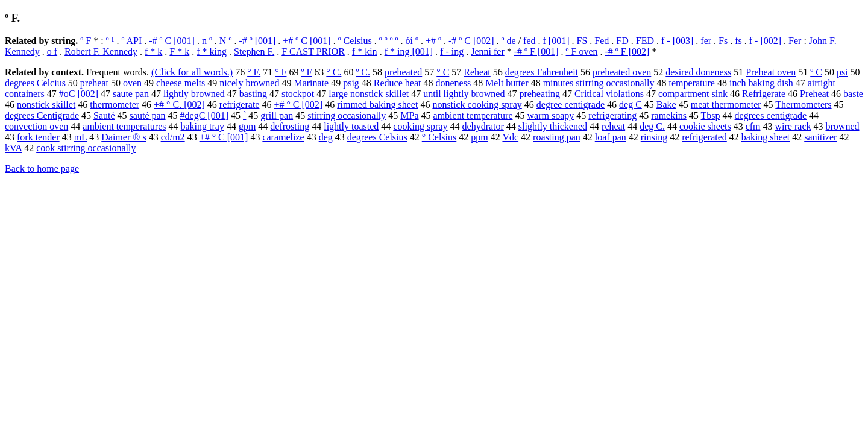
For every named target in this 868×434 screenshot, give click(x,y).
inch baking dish (761, 83)
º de (509, 41)
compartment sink (693, 94)
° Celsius (439, 137)
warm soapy (550, 115)
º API (131, 41)
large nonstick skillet (369, 94)
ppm (479, 137)
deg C (631, 105)
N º (226, 41)
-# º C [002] (471, 41)
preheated (403, 72)
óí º (412, 41)
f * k (153, 52)
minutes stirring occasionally (599, 83)
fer (706, 41)
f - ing (452, 52)
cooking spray (420, 126)
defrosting (290, 126)
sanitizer (820, 137)
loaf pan (611, 137)
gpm (247, 126)
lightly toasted (351, 126)
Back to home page (42, 168)
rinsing (654, 137)
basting (253, 94)
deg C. (652, 126)
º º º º (389, 41)
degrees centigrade (771, 115)
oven (132, 83)
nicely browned (249, 83)
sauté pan (148, 115)
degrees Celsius (377, 137)
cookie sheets (705, 126)
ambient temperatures (124, 126)
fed (529, 41)
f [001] (556, 41)
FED (645, 41)
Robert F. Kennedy (101, 52)
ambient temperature (473, 115)
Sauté (104, 115)
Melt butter (507, 83)
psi (842, 72)
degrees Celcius (35, 83)
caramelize (283, 137)
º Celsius (355, 41)
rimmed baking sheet (377, 105)
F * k (179, 52)
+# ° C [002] (298, 105)
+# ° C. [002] (179, 105)
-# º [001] (257, 41)
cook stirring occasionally (86, 148)
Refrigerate (764, 94)
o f (52, 52)
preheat (94, 83)
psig (351, 83)
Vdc (510, 137)
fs (738, 41)
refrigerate (240, 105)
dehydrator (483, 126)
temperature (692, 83)
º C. (363, 72)
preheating (539, 94)
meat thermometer (726, 105)
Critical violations (609, 94)
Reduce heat (398, 83)
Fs (723, 41)
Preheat (814, 94)
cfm (753, 126)
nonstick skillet (46, 105)
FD (622, 41)
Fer (795, 41)
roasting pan (557, 137)
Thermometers (803, 105)
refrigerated (704, 137)
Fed (602, 41)
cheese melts (181, 83)
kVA (13, 148)
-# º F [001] (536, 52)
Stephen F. (254, 52)
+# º (433, 41)
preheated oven (622, 72)
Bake (666, 105)
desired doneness (698, 72)
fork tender (38, 137)
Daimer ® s (124, 137)
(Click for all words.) (192, 72)
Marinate (311, 83)
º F (86, 41)
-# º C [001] (172, 41)
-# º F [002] (627, 52)
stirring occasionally (347, 115)
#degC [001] (204, 115)
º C (816, 72)
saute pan (131, 94)
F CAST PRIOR (313, 52)
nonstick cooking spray (477, 105)
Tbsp (711, 115)
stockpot (298, 94)
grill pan (277, 115)
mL (81, 137)
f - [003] (677, 41)
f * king (212, 52)
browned (843, 126)
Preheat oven (771, 72)
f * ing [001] (409, 52)
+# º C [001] (307, 41)
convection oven (36, 126)
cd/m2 (173, 137)
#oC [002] (79, 94)
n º (207, 41)
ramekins (669, 115)
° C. (334, 72)
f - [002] (765, 41)
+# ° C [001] (224, 137)
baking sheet (766, 137)
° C (443, 72)
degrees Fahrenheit (542, 72)
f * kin (365, 52)
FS (582, 41)
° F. (254, 72)
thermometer (115, 105)
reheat (613, 126)
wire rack (793, 126)
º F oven (582, 52)
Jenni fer (488, 52)
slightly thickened (553, 126)
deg (326, 137)
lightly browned (194, 94)
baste (853, 94)
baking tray (202, 126)
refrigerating (612, 115)
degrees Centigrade (42, 115)
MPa (409, 115)
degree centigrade (571, 105)
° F (281, 72)
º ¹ (110, 41)
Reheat (477, 72)
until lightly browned (464, 94)
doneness (453, 83)
